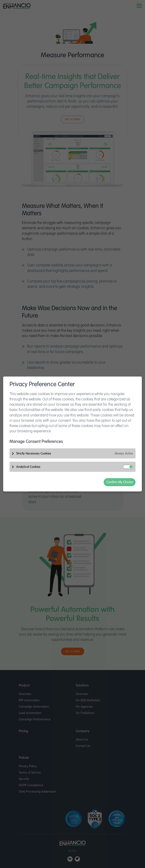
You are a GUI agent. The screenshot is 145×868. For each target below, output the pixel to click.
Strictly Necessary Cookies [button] (75, 453)
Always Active (124, 453)
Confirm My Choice (120, 482)
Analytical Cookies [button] (75, 467)
